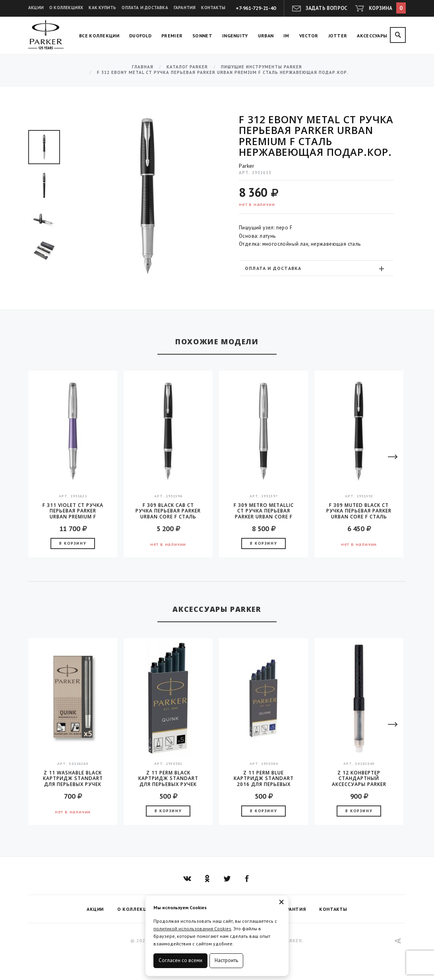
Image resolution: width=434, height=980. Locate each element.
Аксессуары (372, 36)
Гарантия (185, 8)
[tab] (316, 268)
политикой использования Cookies (192, 929)
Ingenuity (235, 36)
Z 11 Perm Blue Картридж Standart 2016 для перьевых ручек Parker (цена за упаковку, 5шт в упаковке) (264, 778)
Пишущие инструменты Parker (262, 67)
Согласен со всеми (180, 960)
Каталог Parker (187, 67)
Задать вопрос (327, 8)
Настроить (226, 960)
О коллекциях (66, 8)
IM (286, 36)
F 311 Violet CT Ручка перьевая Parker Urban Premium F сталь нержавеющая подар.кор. (73, 511)
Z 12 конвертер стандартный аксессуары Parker (359, 778)
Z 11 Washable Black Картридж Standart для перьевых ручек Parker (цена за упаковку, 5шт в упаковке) (73, 778)
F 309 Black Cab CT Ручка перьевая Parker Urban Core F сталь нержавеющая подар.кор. (168, 511)
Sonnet (202, 36)
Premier (172, 36)
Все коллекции (99, 36)
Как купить (102, 8)
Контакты (213, 8)
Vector (309, 36)
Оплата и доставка (145, 8)
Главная (143, 67)
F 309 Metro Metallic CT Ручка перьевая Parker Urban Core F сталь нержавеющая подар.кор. (263, 511)
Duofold (140, 36)
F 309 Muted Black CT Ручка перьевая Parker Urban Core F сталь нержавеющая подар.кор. (359, 511)
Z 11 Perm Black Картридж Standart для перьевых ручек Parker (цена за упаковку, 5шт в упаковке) (168, 778)
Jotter (338, 36)
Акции (36, 8)
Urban (266, 36)
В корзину (73, 543)
